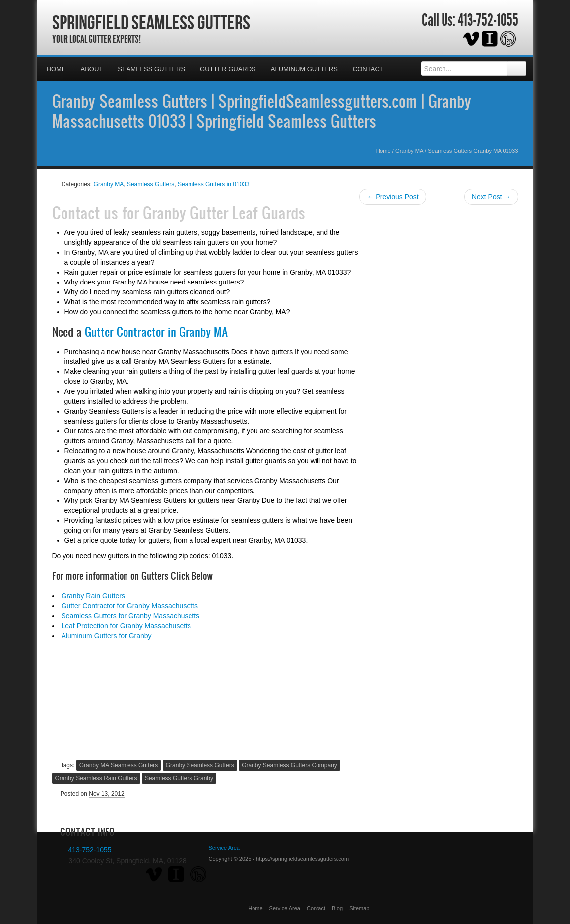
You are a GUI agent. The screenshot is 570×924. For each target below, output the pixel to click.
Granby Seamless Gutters (200, 765)
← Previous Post (392, 197)
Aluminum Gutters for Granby (107, 636)
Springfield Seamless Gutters (151, 22)
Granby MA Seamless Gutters (119, 765)
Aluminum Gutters (304, 69)
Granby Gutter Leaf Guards (224, 213)
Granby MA (409, 151)
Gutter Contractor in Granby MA (156, 332)
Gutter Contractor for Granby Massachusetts (130, 606)
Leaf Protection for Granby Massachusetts (126, 626)
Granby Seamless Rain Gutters (96, 778)
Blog (337, 908)
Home (56, 69)
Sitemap (359, 908)
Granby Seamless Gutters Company (289, 765)
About (92, 69)
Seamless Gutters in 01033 (214, 184)
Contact (368, 69)
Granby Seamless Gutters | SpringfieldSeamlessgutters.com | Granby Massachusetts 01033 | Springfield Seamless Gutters (262, 111)
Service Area (285, 908)
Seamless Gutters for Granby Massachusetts (131, 616)
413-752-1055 (488, 20)
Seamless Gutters (151, 69)
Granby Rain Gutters (93, 596)
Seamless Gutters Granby (179, 778)
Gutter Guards (228, 69)
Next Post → (491, 197)
